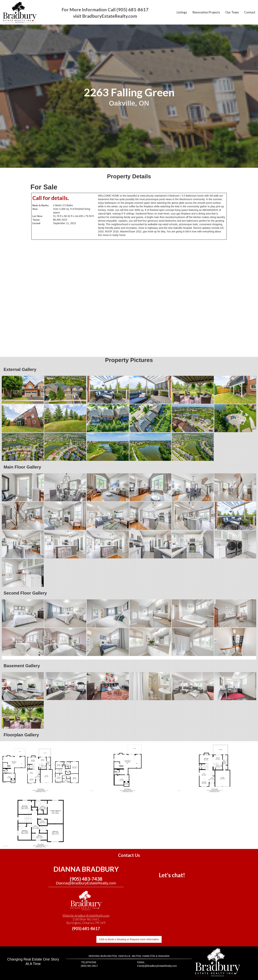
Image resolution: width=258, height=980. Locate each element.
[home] (20, 12)
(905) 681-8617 (86, 929)
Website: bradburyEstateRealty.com (86, 915)
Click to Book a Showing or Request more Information (129, 939)
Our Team (232, 12)
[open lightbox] (23, 390)
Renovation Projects (206, 12)
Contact (250, 12)
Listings (182, 12)
